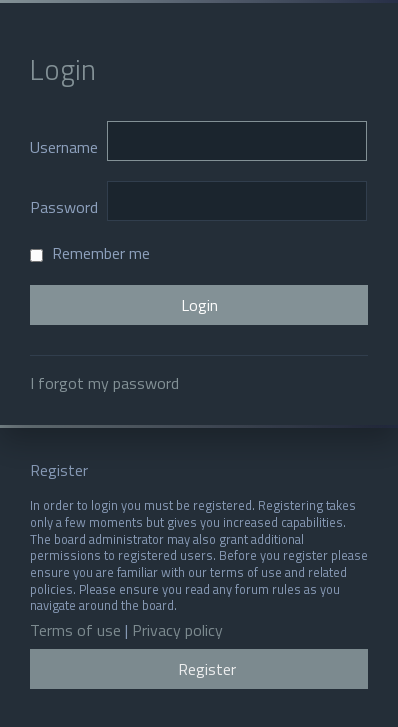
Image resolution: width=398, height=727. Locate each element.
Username (64, 147)
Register (207, 669)
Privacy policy (177, 630)
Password (64, 207)
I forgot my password (104, 383)
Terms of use (75, 630)
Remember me (90, 253)
